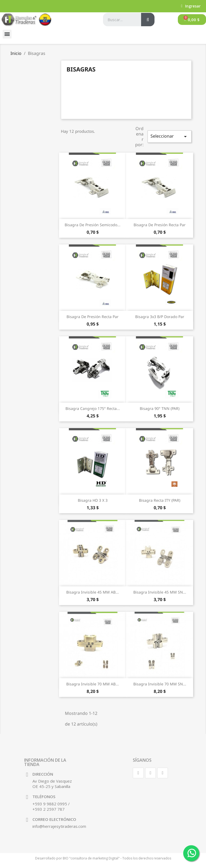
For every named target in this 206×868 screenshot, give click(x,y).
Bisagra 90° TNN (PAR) (160, 408)
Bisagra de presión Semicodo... (93, 225)
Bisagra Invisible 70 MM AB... (93, 684)
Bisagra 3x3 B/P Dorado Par (160, 317)
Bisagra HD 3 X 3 (93, 500)
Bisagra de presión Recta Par (160, 225)
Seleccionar (170, 136)
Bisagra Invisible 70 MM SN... (160, 684)
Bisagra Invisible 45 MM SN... (160, 592)
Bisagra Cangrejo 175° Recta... (93, 408)
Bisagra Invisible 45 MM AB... (93, 592)
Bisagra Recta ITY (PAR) (160, 500)
